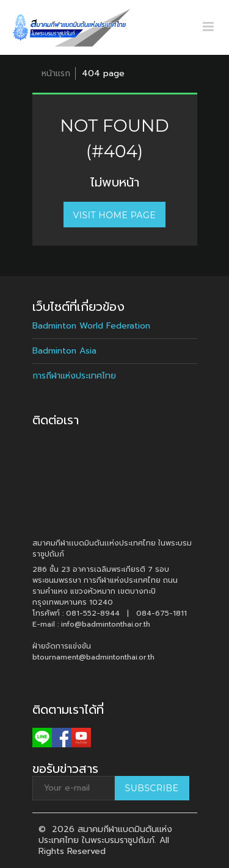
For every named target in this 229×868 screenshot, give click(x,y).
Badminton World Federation (91, 326)
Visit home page (115, 215)
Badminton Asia (64, 351)
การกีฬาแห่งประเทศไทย (74, 376)
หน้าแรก (56, 73)
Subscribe (152, 788)
